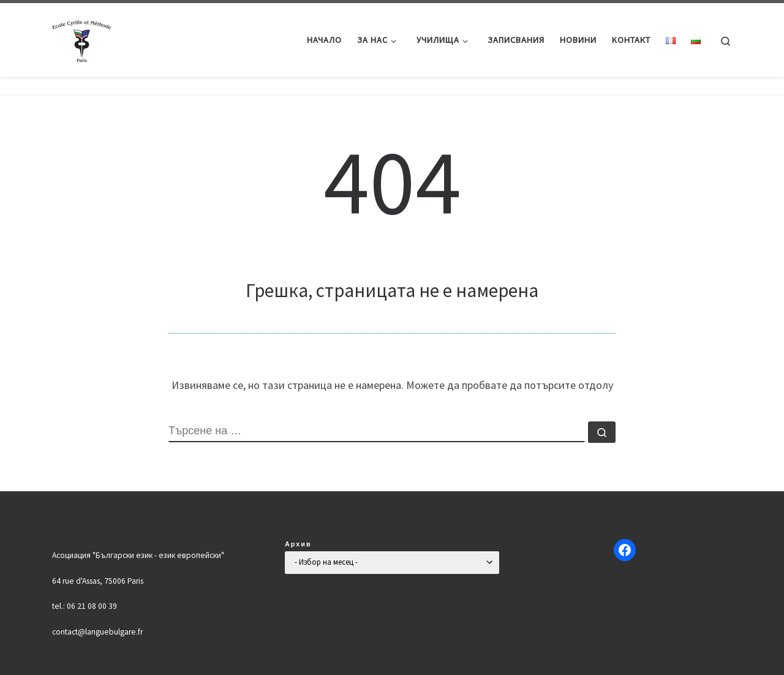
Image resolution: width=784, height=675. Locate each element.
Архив (298, 544)
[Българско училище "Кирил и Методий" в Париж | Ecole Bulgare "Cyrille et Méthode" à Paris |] (83, 38)
